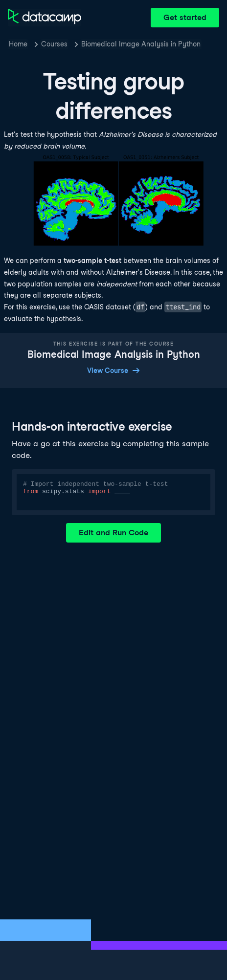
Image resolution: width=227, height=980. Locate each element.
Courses (54, 44)
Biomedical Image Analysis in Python (141, 44)
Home (18, 44)
